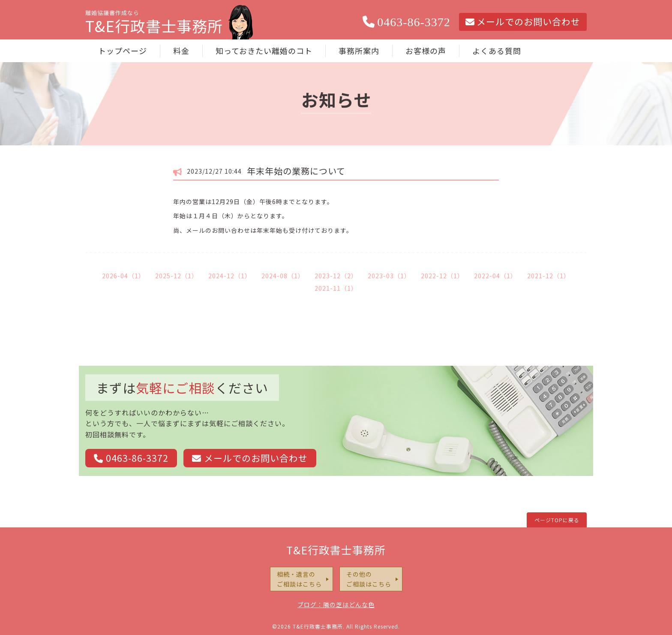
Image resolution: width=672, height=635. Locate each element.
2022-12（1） (442, 276)
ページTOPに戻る (557, 520)
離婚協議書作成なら (154, 24)
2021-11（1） (336, 288)
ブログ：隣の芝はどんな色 (336, 605)
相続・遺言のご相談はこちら (299, 579)
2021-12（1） (549, 276)
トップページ (123, 51)
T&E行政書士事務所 (336, 550)
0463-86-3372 (406, 22)
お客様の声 (426, 51)
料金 (181, 51)
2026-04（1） (123, 276)
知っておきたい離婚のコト (264, 51)
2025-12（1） (177, 276)
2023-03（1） (389, 276)
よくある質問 (497, 51)
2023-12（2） (336, 276)
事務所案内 (359, 51)
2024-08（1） (283, 276)
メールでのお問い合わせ (523, 21)
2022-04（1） (495, 276)
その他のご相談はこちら (369, 579)
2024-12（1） (230, 276)
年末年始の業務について (296, 171)
